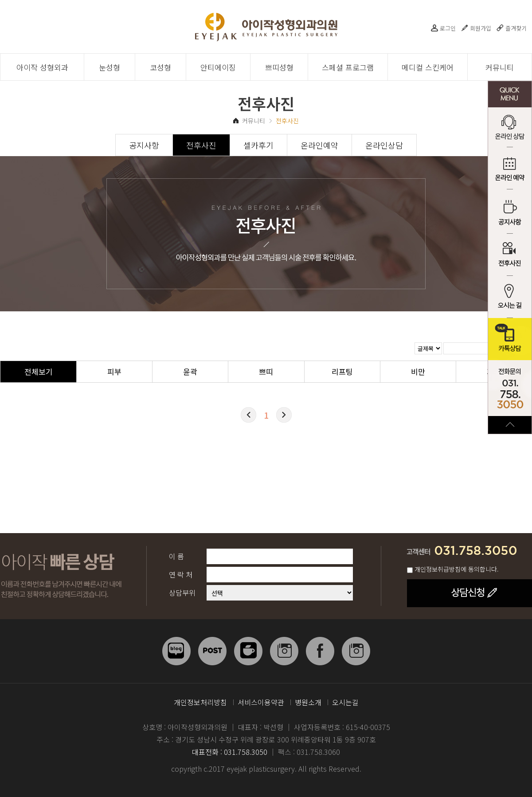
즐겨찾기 (516, 28)
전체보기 (39, 371)
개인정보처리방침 (200, 702)
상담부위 (182, 593)
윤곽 (190, 371)
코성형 (160, 67)
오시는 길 (510, 297)
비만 (418, 371)
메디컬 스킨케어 (428, 67)
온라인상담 (384, 145)
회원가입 (481, 28)
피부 (114, 371)
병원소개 (308, 702)
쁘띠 (266, 371)
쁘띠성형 (279, 67)
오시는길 (345, 702)
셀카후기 (258, 145)
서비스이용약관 (261, 702)
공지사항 (510, 213)
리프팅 (342, 371)
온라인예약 (319, 145)
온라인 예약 (510, 171)
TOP (510, 425)
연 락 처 (181, 574)
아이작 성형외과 (42, 67)
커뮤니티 (500, 67)
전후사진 (510, 255)
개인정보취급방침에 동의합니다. (457, 569)
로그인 (448, 28)
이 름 (176, 556)
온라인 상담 (510, 128)
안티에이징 (218, 67)
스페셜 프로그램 (348, 67)
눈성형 (110, 67)
